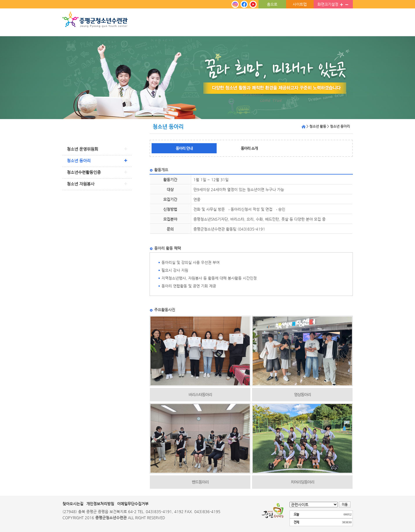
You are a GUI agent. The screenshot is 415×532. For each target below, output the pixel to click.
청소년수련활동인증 (84, 172)
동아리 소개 (249, 148)
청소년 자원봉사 (81, 184)
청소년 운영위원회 (82, 149)
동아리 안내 (184, 148)
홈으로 (272, 4)
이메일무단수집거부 (133, 504)
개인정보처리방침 (100, 504)
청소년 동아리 (79, 161)
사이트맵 (300, 4)
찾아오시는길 (73, 504)
